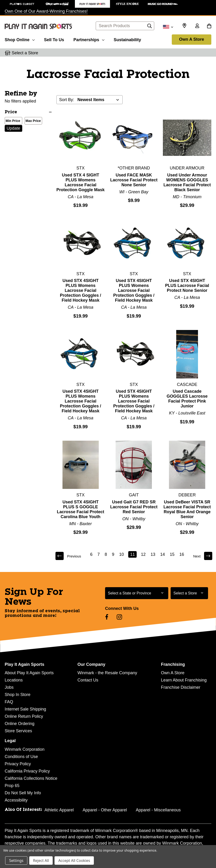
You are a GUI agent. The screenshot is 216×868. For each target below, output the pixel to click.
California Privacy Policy (27, 771)
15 (172, 554)
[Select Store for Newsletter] (189, 593)
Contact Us (88, 680)
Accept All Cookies (74, 861)
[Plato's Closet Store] (22, 4)
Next (202, 556)
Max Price (32, 121)
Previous (69, 556)
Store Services (18, 731)
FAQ (9, 702)
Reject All (41, 861)
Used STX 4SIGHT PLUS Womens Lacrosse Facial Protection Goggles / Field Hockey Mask (81, 290)
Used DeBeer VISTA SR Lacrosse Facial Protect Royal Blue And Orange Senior (187, 509)
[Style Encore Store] (128, 4)
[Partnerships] (89, 39)
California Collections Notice (31, 778)
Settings (16, 861)
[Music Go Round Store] (163, 4)
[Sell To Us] (54, 39)
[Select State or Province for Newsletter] (137, 593)
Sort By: (67, 100)
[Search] (150, 27)
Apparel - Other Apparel (105, 810)
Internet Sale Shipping (25, 709)
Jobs (9, 687)
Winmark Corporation (25, 749)
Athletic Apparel (59, 810)
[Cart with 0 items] (209, 26)
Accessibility (16, 800)
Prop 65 (12, 786)
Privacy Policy (18, 764)
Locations (14, 680)
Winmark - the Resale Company (107, 673)
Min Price (12, 121)
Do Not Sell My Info (23, 793)
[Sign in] (197, 26)
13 (153, 554)
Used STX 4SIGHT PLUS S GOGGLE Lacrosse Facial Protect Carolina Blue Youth (81, 509)
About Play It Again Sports (29, 673)
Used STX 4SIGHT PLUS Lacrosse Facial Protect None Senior (187, 286)
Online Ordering (20, 724)
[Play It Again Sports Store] (92, 4)
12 (143, 554)
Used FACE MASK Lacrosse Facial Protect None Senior (134, 180)
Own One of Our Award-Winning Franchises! (46, 11)
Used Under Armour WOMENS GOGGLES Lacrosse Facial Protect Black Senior (187, 182)
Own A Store (192, 39)
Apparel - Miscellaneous (158, 810)
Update (13, 128)
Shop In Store (18, 695)
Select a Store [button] (25, 53)
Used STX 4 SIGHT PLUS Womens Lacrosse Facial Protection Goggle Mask (81, 182)
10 (122, 554)
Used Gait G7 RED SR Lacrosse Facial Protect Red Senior (134, 507)
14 (163, 554)
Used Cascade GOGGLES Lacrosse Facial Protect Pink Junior (187, 399)
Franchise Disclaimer (181, 687)
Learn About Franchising (184, 680)
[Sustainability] (127, 39)
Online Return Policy (24, 716)
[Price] (28, 112)
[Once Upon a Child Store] (57, 4)
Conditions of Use (21, 757)
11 (133, 554)
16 (182, 554)
